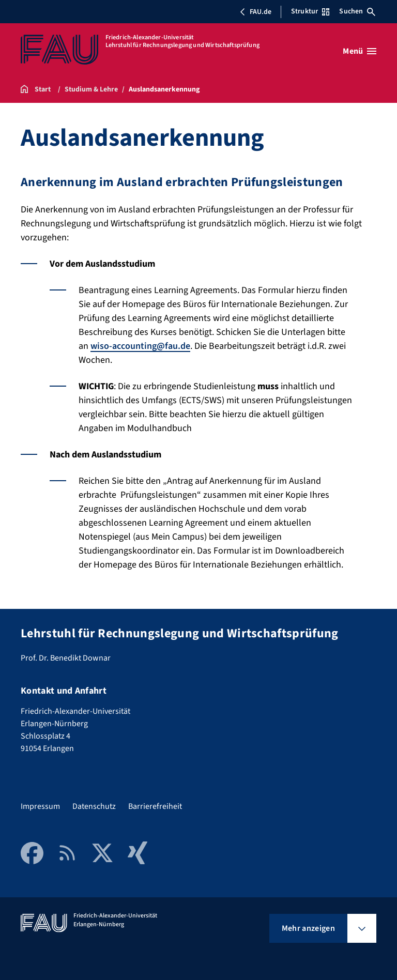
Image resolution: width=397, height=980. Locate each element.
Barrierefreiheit (155, 806)
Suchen (357, 11)
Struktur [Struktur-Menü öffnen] (310, 11)
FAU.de (255, 12)
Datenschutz (94, 806)
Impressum (40, 806)
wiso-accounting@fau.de (140, 346)
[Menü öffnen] (360, 51)
